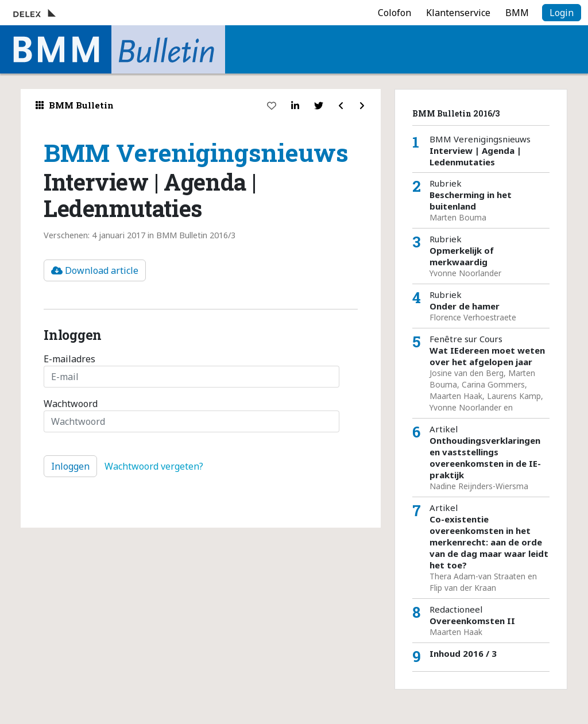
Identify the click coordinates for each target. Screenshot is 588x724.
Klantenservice (458, 13)
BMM (517, 13)
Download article (95, 270)
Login (562, 13)
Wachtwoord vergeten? (154, 466)
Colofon (394, 13)
